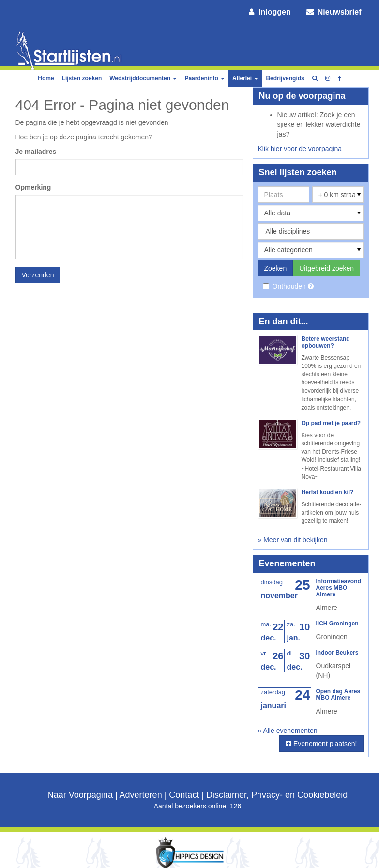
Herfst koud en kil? (328, 492)
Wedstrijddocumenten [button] (143, 78)
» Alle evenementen (288, 731)
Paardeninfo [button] (205, 78)
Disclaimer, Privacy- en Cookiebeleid (277, 795)
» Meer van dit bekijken (293, 540)
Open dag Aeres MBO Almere (338, 694)
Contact (184, 795)
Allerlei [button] (245, 78)
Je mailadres (36, 152)
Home (46, 78)
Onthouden (285, 286)
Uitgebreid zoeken (326, 268)
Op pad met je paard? (331, 423)
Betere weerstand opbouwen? (326, 342)
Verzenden (38, 275)
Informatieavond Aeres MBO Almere (339, 588)
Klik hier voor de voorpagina (300, 149)
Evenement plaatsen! (321, 744)
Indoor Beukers (337, 653)
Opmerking (33, 187)
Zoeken (276, 268)
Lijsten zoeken (82, 78)
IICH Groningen (337, 624)
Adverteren (141, 795)
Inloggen (269, 12)
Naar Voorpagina (80, 795)
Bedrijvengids (285, 78)
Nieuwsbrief (334, 12)
